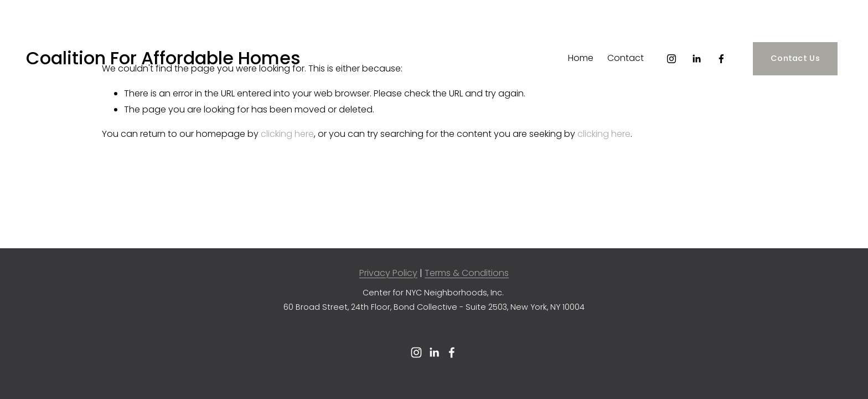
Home (581, 58)
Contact (626, 58)
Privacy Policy (388, 273)
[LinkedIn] (696, 59)
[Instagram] (671, 59)
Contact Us (795, 58)
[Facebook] (721, 59)
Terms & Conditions (467, 273)
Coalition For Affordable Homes (163, 58)
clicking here (287, 134)
